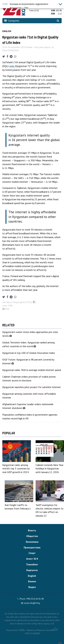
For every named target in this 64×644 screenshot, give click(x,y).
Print (6, 309)
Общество (32, 536)
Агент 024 (32, 559)
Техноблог (32, 564)
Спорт (32, 553)
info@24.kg (35, 603)
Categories (12, 21)
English (7, 31)
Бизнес (32, 581)
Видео (32, 587)
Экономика (32, 542)
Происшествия (32, 547)
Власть (32, 530)
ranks (12, 66)
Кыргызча (32, 570)
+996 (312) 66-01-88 (35, 599)
